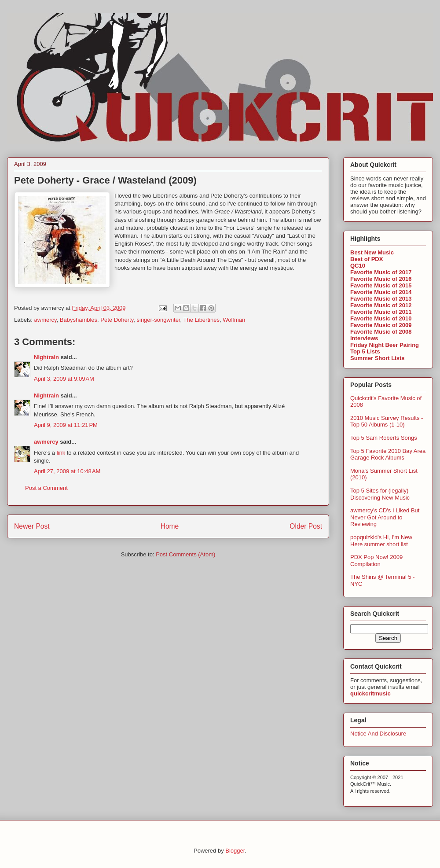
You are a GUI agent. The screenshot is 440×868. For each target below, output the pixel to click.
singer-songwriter (159, 320)
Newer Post (32, 526)
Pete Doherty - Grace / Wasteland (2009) (105, 180)
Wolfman (234, 320)
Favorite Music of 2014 (381, 292)
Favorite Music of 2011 (381, 312)
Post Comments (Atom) (185, 554)
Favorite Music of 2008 (381, 332)
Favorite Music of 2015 (381, 285)
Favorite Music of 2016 (381, 279)
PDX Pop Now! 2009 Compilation (376, 561)
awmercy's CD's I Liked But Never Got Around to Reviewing (385, 517)
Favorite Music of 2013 (381, 299)
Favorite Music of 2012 (381, 305)
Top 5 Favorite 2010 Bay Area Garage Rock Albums (388, 454)
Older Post (306, 526)
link (61, 453)
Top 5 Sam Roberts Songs (384, 438)
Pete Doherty (117, 320)
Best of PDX (367, 259)
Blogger (235, 851)
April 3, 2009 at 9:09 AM (64, 379)
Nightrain (46, 357)
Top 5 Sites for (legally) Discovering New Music (380, 494)
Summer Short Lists (378, 358)
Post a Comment (46, 488)
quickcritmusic (370, 693)
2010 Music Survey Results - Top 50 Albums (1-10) (387, 421)
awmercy (46, 320)
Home (170, 526)
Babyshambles (79, 320)
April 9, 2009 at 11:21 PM (66, 425)
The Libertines (202, 320)
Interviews (364, 338)
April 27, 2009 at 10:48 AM (67, 471)
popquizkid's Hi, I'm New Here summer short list (381, 541)
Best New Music (372, 252)
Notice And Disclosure (378, 734)
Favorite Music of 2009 (381, 325)
